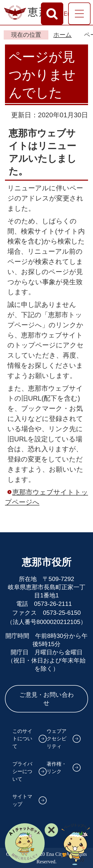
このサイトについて (22, 739)
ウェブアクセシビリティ (57, 739)
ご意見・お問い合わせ (47, 699)
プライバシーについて (22, 771)
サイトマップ (22, 800)
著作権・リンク (57, 768)
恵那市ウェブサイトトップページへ (46, 497)
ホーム (62, 35)
